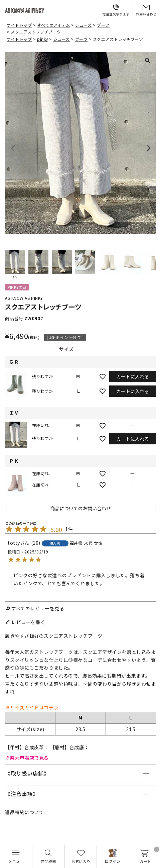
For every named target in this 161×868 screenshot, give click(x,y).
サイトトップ (19, 25)
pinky (43, 39)
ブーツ (103, 25)
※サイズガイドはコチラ (32, 707)
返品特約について (24, 812)
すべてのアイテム (53, 25)
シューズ (83, 25)
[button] (15, 265)
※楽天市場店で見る (27, 758)
